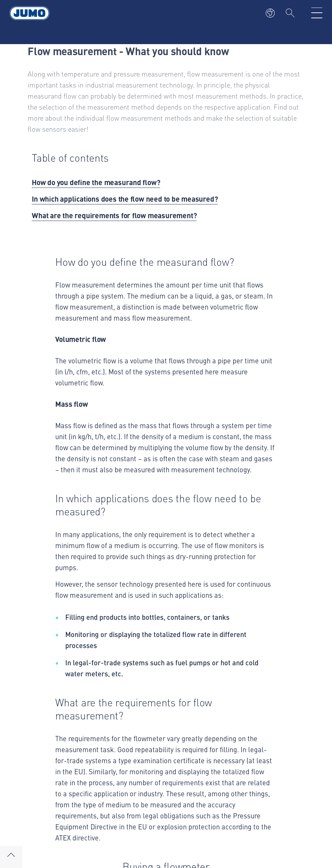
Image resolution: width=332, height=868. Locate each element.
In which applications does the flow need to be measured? (125, 199)
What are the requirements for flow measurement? (114, 215)
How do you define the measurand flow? (96, 182)
